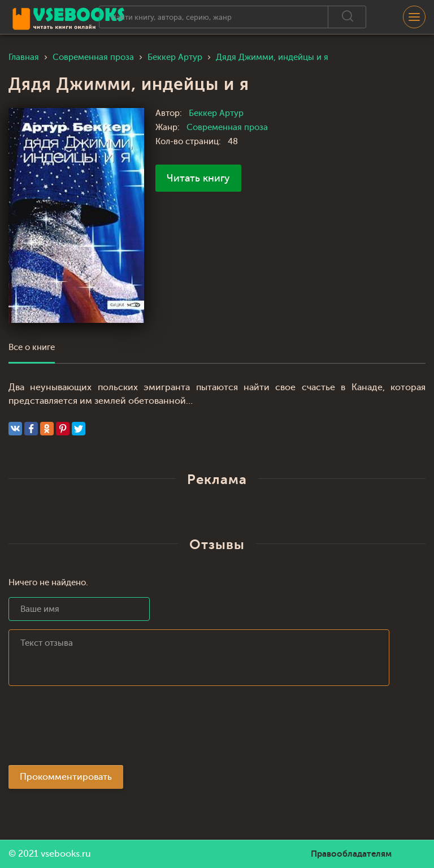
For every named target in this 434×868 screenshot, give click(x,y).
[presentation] (94, 729)
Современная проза (227, 128)
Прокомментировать (66, 777)
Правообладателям (351, 854)
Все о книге (32, 347)
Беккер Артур (216, 113)
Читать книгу (198, 178)
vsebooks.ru (66, 854)
